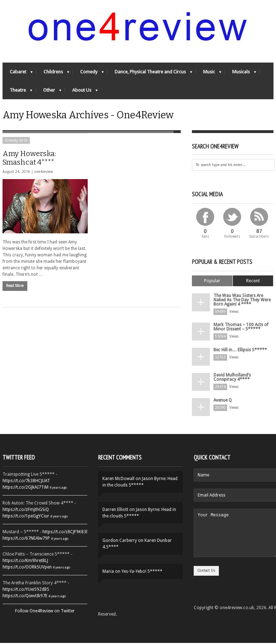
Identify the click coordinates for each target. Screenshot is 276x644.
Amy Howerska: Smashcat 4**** (29, 159)
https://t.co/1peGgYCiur (26, 517)
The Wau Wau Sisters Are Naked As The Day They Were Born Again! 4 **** (242, 301)
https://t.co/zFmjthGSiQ (26, 511)
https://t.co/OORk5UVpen (27, 568)
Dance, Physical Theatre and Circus (150, 74)
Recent (253, 282)
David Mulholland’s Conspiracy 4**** (232, 378)
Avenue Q (223, 401)
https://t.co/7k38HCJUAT (26, 482)
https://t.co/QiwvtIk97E (25, 597)
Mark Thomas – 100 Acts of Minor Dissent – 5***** (241, 328)
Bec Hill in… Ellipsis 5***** (240, 351)
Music (209, 74)
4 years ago (58, 488)
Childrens (53, 74)
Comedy (88, 74)
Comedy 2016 (16, 141)
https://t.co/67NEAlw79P (26, 539)
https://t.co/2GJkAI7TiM (26, 488)
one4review (43, 173)
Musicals (241, 74)
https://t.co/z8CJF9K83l (65, 533)
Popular (212, 282)
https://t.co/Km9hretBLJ (25, 562)
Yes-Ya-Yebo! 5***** (142, 572)
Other (49, 92)
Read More (15, 287)
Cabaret (18, 74)
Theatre (17, 92)
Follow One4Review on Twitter (45, 612)
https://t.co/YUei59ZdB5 (26, 590)
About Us (81, 92)
